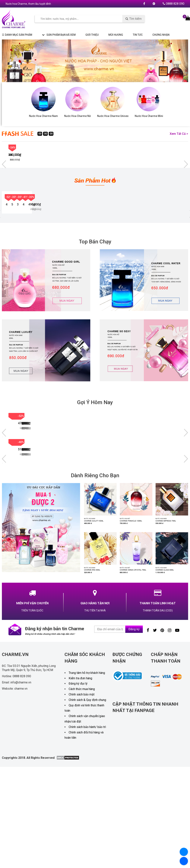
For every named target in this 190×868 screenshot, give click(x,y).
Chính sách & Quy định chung (87, 810)
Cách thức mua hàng (82, 799)
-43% (81, 148)
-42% (150, 148)
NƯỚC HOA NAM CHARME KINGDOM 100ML (146, 557)
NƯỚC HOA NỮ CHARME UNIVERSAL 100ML (145, 504)
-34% (93, 525)
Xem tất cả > (179, 134)
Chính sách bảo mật (82, 805)
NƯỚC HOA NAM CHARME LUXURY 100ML (21, 258)
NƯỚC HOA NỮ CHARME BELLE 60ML (65, 557)
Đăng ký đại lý (78, 794)
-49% (134, 472)
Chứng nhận (161, 35)
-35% (53, 525)
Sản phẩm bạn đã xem (59, 35)
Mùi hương (116, 35)
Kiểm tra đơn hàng (80, 788)
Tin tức (138, 35)
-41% (148, 225)
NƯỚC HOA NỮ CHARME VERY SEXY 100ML (67, 258)
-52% (9, 225)
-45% (12, 148)
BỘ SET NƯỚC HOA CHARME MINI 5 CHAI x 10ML (112, 258)
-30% (55, 225)
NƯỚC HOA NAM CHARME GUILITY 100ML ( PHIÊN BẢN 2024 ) (25, 557)
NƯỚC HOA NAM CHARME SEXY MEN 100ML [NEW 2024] (66, 504)
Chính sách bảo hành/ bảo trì (87, 837)
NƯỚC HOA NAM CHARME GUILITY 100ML (161, 258)
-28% (134, 525)
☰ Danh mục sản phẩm (17, 35)
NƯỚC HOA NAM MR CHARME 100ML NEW (22, 504)
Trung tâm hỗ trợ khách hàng (87, 783)
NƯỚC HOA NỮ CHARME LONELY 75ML (105, 504)
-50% (12, 472)
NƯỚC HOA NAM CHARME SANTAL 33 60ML (106, 557)
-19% (174, 525)
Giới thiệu (92, 35)
